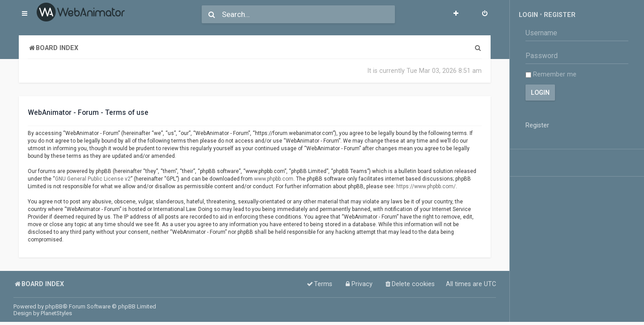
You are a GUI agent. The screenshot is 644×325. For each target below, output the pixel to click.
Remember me (551, 74)
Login (528, 15)
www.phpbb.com (274, 179)
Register (560, 15)
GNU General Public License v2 (93, 179)
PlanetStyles (56, 313)
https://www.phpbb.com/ (426, 186)
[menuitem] (485, 14)
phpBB (54, 306)
